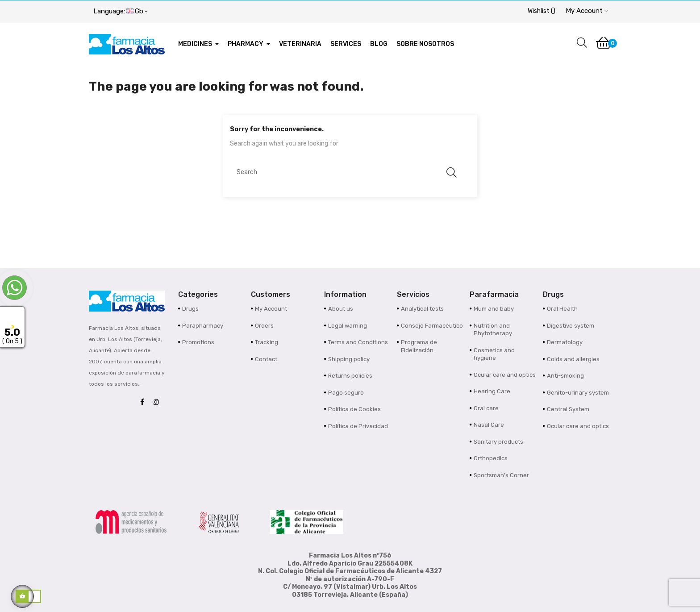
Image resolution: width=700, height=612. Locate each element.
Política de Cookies (354, 409)
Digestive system (571, 326)
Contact (266, 359)
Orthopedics (491, 458)
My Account (271, 309)
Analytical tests (422, 309)
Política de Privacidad (358, 426)
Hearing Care (492, 391)
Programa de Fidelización (419, 346)
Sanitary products (498, 442)
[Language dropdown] (120, 12)
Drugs (190, 309)
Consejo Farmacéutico (432, 326)
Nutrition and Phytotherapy (493, 330)
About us (341, 309)
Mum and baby (494, 309)
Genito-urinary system (578, 393)
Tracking (267, 342)
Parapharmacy (203, 326)
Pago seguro (346, 393)
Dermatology (565, 342)
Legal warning (348, 326)
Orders (264, 326)
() (542, 11)
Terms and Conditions (358, 342)
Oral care (486, 408)
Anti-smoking (565, 376)
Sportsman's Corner (501, 475)
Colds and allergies (573, 359)
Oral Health (562, 309)
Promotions (198, 342)
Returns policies (350, 376)
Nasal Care (489, 425)
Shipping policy (349, 359)
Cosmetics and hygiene (494, 354)
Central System (568, 409)
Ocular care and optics (505, 375)
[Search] (346, 172)
